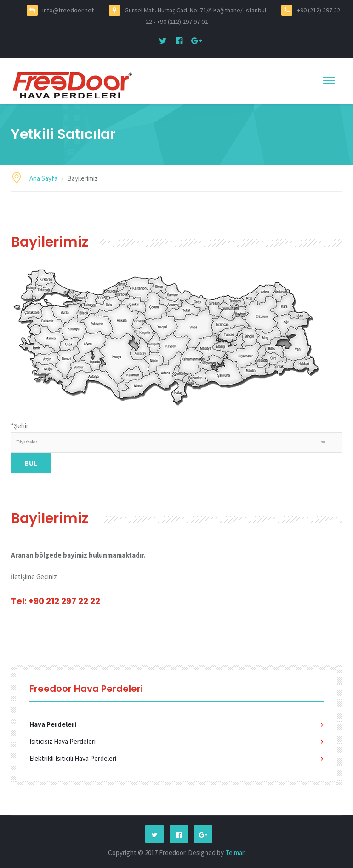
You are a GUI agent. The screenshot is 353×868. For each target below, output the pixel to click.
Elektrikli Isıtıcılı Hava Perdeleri (73, 758)
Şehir (20, 426)
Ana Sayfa (43, 178)
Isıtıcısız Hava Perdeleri (63, 741)
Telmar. (235, 853)
